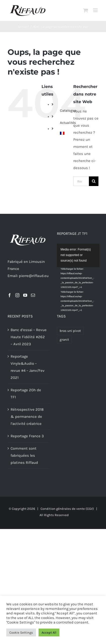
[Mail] (33, 295)
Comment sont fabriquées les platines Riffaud (24, 455)
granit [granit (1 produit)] (64, 340)
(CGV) (90, 509)
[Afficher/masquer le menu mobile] (96, 10)
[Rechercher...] (81, 181)
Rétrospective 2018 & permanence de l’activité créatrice (27, 417)
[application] (81, 255)
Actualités (68, 123)
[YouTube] (25, 295)
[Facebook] (10, 295)
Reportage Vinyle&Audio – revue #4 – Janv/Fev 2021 (28, 367)
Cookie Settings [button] (21, 632)
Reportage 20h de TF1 (26, 394)
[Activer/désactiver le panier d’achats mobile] (86, 10)
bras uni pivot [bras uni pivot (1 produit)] (70, 331)
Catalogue (68, 111)
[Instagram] (17, 295)
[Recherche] (94, 181)
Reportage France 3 (27, 436)
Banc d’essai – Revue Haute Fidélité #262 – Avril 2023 (29, 337)
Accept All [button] (49, 632)
